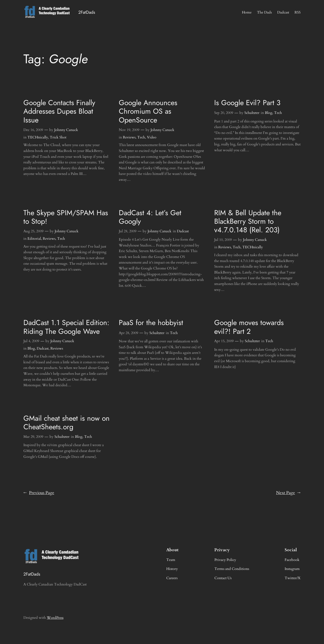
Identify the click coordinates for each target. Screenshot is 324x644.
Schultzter (252, 113)
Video (152, 137)
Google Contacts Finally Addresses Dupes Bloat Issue (59, 111)
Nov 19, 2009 (129, 130)
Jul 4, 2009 (31, 341)
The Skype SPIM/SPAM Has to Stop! (66, 217)
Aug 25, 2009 (33, 231)
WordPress (55, 618)
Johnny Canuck (66, 130)
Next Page (288, 493)
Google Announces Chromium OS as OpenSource (148, 111)
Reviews (129, 137)
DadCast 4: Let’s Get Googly (150, 217)
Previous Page (39, 493)
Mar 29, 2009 (33, 437)
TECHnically (38, 137)
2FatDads (87, 12)
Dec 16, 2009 (33, 130)
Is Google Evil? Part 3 (247, 103)
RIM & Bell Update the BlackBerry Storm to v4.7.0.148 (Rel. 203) (248, 221)
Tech (141, 137)
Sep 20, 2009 (224, 113)
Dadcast (183, 231)
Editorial (34, 239)
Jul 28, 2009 (128, 231)
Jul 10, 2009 (223, 240)
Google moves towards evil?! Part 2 (249, 327)
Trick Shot (58, 137)
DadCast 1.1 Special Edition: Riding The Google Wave (66, 327)
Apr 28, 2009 (128, 333)
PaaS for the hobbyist (151, 323)
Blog (269, 113)
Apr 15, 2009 (224, 341)
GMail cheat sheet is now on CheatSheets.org (66, 423)
